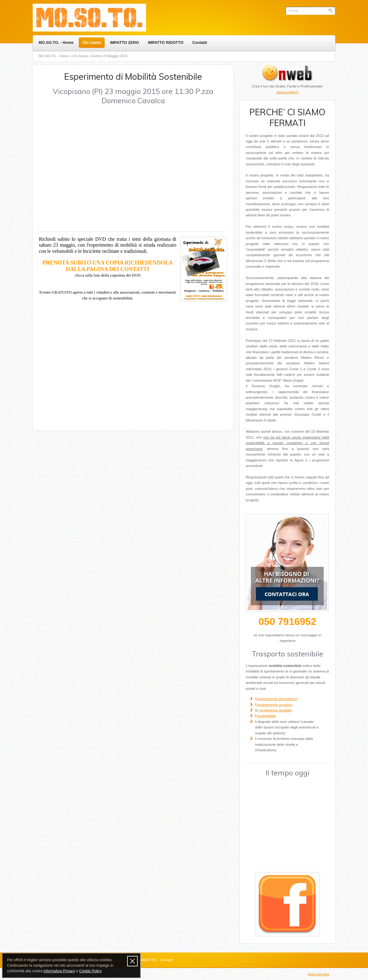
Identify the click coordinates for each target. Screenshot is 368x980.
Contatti (200, 43)
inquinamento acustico (274, 705)
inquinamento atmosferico (277, 699)
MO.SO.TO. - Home (56, 43)
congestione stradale (275, 710)
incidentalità (266, 716)
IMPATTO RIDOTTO (166, 43)
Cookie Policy (90, 971)
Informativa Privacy (59, 971)
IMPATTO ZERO (124, 43)
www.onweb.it (287, 92)
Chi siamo (92, 43)
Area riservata (319, 974)
